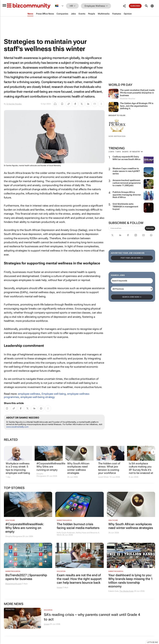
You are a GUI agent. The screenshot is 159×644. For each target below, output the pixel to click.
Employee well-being (54, 394)
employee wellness (29, 394)
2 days (111, 152)
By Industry (136, 152)
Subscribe (135, 6)
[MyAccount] (153, 6)
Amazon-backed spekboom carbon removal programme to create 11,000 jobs (127, 183)
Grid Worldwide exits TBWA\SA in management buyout (125, 207)
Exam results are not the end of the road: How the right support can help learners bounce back (79, 579)
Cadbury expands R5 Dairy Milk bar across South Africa (126, 158)
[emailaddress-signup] (126, 228)
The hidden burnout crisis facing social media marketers (78, 526)
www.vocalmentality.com (17, 427)
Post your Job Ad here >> (132, 258)
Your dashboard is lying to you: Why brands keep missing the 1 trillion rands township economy (131, 581)
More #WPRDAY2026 (117, 136)
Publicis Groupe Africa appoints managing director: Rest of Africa (127, 195)
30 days (125, 152)
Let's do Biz (152, 642)
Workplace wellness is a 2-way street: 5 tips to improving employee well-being (18, 468)
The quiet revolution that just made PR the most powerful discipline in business (137, 93)
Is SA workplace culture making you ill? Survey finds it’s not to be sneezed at (141, 468)
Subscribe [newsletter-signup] (150, 228)
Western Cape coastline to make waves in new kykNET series (126, 171)
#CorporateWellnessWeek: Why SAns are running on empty (49, 467)
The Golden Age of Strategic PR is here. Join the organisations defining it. (137, 106)
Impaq (60, 587)
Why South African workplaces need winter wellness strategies (78, 468)
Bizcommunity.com (13, 584)
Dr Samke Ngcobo (14, 104)
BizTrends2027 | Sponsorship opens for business (26, 577)
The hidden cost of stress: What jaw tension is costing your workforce (109, 468)
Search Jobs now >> (132, 297)
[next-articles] (153, 452)
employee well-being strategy (38, 397)
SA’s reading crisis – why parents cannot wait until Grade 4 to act (92, 617)
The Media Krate (126, 591)
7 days (118, 152)
